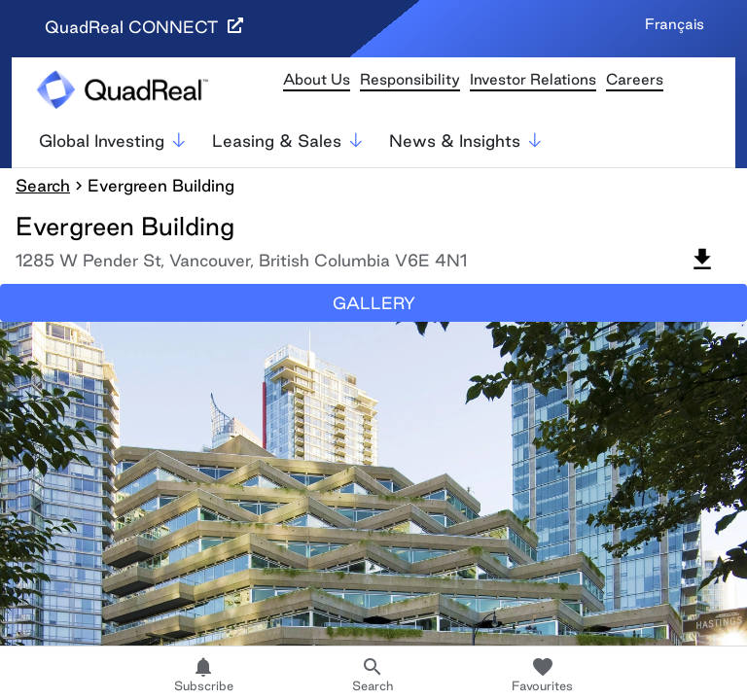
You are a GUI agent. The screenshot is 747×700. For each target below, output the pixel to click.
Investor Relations (533, 79)
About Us (317, 79)
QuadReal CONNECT (144, 27)
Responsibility (410, 79)
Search (43, 185)
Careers (635, 79)
